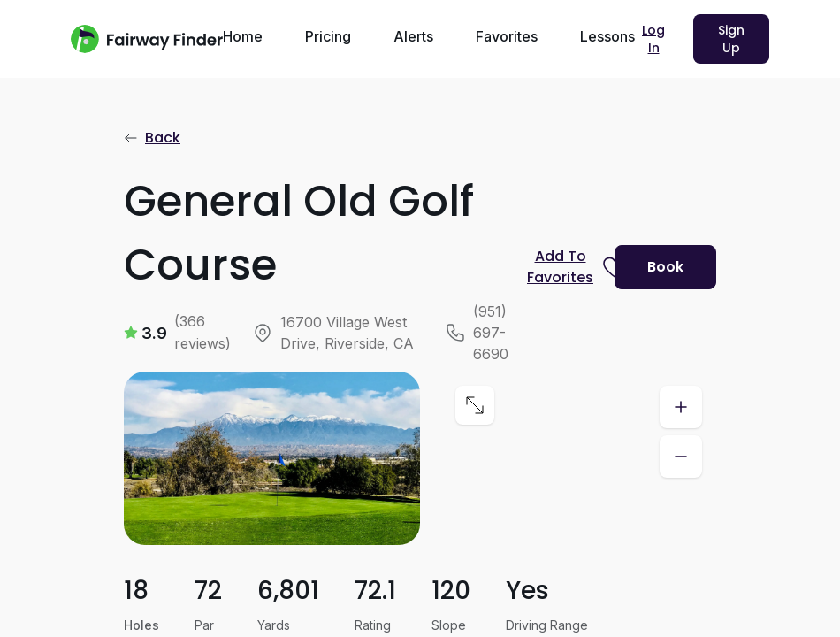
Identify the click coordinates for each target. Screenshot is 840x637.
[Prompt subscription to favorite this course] (564, 267)
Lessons (607, 36)
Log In (653, 39)
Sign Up (731, 39)
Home (243, 36)
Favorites (507, 36)
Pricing (328, 36)
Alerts (413, 36)
